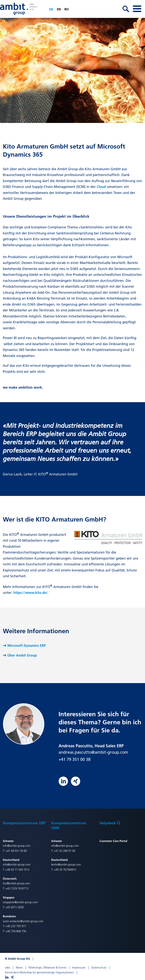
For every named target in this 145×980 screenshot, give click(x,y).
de (51, 9)
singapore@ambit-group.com (20, 902)
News (19, 967)
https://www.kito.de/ (30, 593)
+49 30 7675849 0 (65, 870)
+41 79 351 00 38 (74, 759)
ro (67, 9)
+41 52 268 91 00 (64, 851)
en (59, 9)
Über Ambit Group (22, 655)
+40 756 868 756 (16, 931)
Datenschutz (99, 967)
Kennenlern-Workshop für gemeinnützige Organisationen (39, 972)
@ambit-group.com (69, 864)
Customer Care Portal (113, 841)
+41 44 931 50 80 (16, 851)
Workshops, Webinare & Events (47, 967)
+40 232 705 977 (16, 926)
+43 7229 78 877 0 (17, 888)
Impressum (79, 967)
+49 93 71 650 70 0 (17, 870)
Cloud (101, 187)
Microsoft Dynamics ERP (27, 646)
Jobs (7, 967)
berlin (54, 864)
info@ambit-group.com (17, 846)
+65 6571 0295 (15, 907)
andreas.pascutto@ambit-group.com (93, 752)
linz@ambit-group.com (16, 883)
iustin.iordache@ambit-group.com (23, 921)
